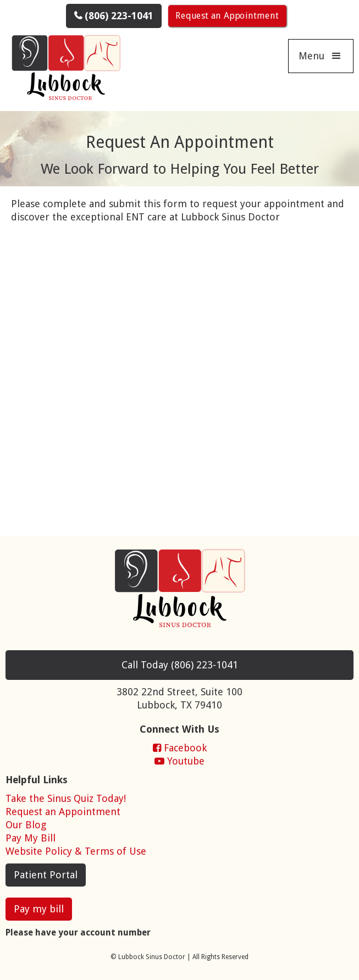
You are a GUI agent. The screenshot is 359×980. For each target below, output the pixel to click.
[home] (63, 70)
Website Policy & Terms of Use (76, 851)
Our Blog (26, 825)
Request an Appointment (227, 16)
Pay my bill (39, 909)
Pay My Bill (31, 838)
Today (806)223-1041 (180, 665)
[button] (321, 56)
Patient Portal (46, 875)
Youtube (179, 761)
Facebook (180, 748)
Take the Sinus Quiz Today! (66, 798)
